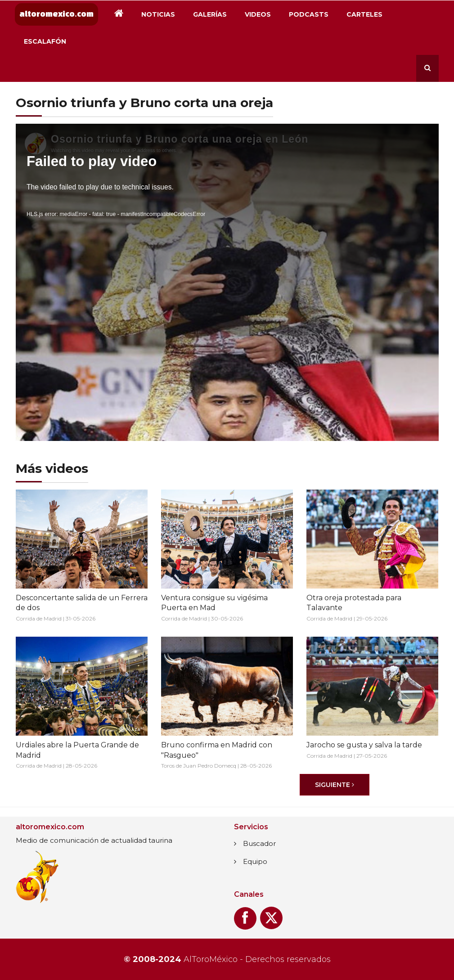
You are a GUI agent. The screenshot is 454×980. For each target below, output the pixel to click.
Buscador (259, 843)
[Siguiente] (335, 785)
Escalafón (45, 41)
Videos (258, 14)
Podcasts (309, 14)
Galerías (210, 14)
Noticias (158, 14)
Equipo (255, 861)
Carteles (364, 14)
